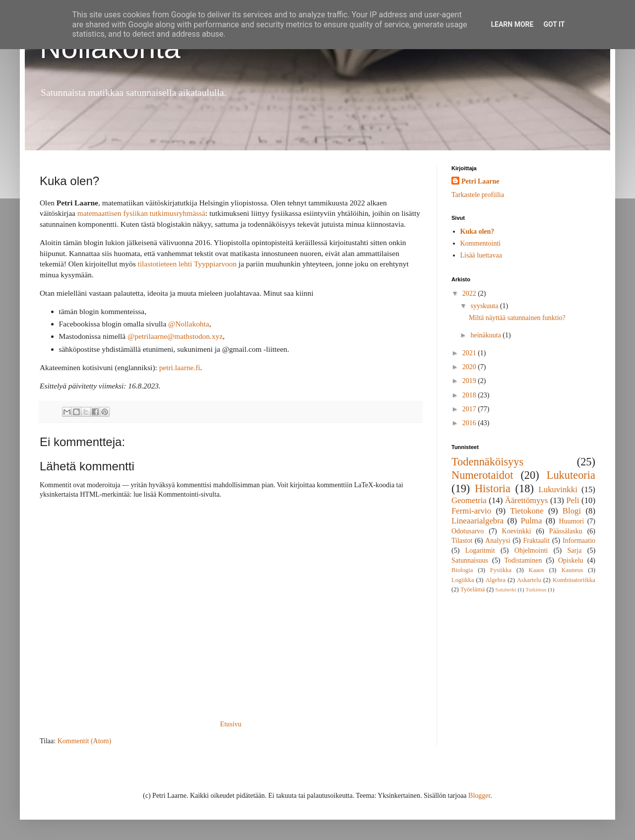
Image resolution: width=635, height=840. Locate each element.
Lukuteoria (571, 475)
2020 (470, 367)
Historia (493, 488)
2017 (470, 409)
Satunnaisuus (470, 560)
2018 (470, 395)
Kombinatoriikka (574, 580)
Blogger (479, 796)
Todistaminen (523, 560)
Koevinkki (517, 531)
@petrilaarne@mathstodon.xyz (175, 336)
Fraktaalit (537, 541)
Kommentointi (481, 243)
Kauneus (572, 570)
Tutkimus (536, 589)
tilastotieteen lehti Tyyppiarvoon (187, 264)
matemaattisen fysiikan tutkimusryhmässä (141, 213)
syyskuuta (485, 306)
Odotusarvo (468, 531)
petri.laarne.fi (180, 367)
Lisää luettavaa (481, 255)
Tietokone (527, 511)
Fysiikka (501, 570)
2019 (470, 381)
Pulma (531, 521)
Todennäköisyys (487, 462)
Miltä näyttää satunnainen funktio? (517, 318)
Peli (572, 500)
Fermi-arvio (471, 511)
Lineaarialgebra (477, 521)
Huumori (572, 521)
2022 (470, 293)
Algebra (495, 580)
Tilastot (462, 541)
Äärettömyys (527, 500)
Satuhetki (506, 589)
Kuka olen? (477, 231)
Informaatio (579, 541)
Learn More (512, 24)
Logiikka (463, 580)
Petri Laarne (480, 181)
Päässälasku (566, 531)
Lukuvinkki (558, 489)
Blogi (572, 511)
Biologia (462, 570)
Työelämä (473, 589)
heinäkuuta (486, 335)
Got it (554, 24)
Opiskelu (571, 560)
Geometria (469, 500)
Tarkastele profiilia (478, 195)
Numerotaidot (482, 475)
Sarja (575, 550)
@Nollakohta (189, 324)
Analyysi (498, 541)
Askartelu (529, 580)
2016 (470, 423)
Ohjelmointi (531, 550)
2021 (470, 353)
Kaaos (537, 570)
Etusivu (231, 724)
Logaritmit (480, 550)
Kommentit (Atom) (85, 741)
